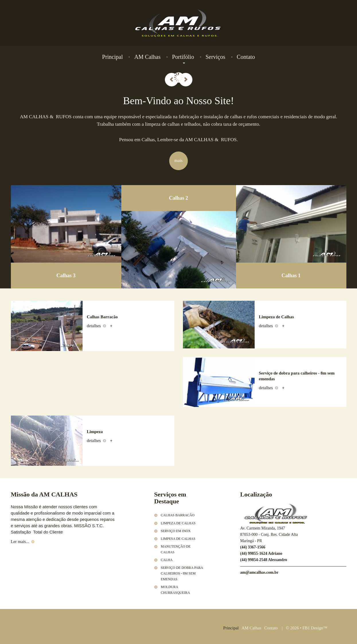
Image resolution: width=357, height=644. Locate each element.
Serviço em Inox (176, 531)
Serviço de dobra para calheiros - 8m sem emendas (182, 573)
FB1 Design (313, 628)
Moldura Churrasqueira (175, 590)
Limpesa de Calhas (178, 539)
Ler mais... (23, 542)
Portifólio (183, 57)
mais (178, 160)
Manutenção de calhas (176, 549)
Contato (246, 57)
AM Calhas (147, 57)
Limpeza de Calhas (178, 523)
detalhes (96, 326)
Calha (167, 560)
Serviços (215, 57)
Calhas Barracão (178, 515)
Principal (112, 57)
